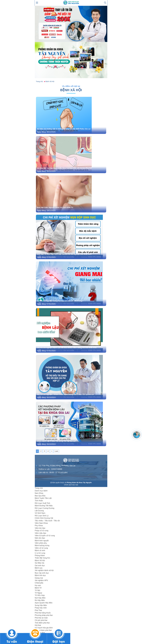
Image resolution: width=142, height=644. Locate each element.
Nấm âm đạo (40, 538)
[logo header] (71, 3)
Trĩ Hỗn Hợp (40, 595)
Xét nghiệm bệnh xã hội (44, 570)
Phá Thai (38, 610)
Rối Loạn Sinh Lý (42, 516)
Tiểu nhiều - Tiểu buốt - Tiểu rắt (47, 521)
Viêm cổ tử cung (41, 548)
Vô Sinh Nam (40, 513)
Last (56, 451)
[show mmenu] (37, 3)
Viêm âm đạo (40, 528)
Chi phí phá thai (41, 620)
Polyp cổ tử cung (42, 531)
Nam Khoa (39, 493)
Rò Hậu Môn (40, 600)
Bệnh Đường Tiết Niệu (44, 506)
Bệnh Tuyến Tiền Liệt (43, 498)
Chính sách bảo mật (71, 485)
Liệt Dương (39, 511)
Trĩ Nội (38, 590)
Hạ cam (38, 585)
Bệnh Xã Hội (40, 560)
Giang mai (39, 578)
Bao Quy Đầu (40, 496)
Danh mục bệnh (41, 491)
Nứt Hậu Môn (40, 598)
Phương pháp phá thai (44, 615)
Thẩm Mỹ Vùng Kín (42, 558)
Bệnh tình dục (40, 575)
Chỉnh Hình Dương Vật (44, 518)
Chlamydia (39, 583)
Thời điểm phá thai (42, 623)
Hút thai (38, 625)
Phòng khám (40, 555)
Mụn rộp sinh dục (42, 573)
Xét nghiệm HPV (41, 580)
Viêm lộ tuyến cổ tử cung (45, 536)
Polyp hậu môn (41, 608)
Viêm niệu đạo (40, 533)
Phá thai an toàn (41, 618)
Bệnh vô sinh (40, 550)
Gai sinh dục (40, 565)
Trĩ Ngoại (38, 593)
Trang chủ (39, 488)
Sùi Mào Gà (39, 563)
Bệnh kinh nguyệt (42, 541)
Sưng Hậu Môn (41, 605)
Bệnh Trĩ (38, 588)
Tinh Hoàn (39, 501)
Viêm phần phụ (41, 543)
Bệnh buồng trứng (42, 545)
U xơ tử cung (40, 553)
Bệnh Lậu (39, 568)
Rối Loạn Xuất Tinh (42, 503)
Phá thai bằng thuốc (43, 613)
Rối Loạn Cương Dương (45, 508)
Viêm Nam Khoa (41, 523)
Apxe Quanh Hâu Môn (44, 603)
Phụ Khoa (39, 526)
